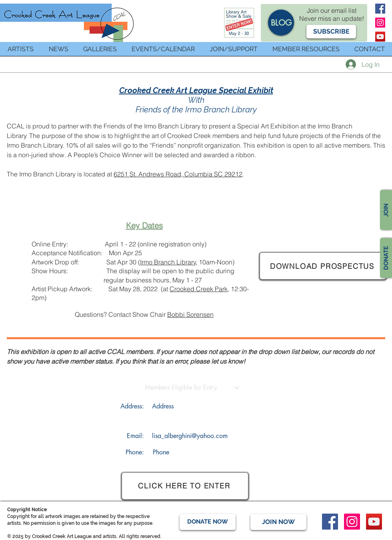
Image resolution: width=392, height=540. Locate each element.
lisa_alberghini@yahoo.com (190, 436)
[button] (331, 32)
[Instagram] (380, 23)
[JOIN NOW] (278, 522)
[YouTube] (380, 37)
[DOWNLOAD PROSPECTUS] (323, 266)
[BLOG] (281, 23)
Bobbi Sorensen (190, 314)
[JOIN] (386, 210)
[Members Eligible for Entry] (181, 388)
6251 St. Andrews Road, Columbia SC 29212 (178, 174)
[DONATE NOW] (208, 522)
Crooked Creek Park (199, 289)
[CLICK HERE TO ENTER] (185, 486)
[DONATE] (386, 258)
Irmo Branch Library (168, 262)
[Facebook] (380, 9)
